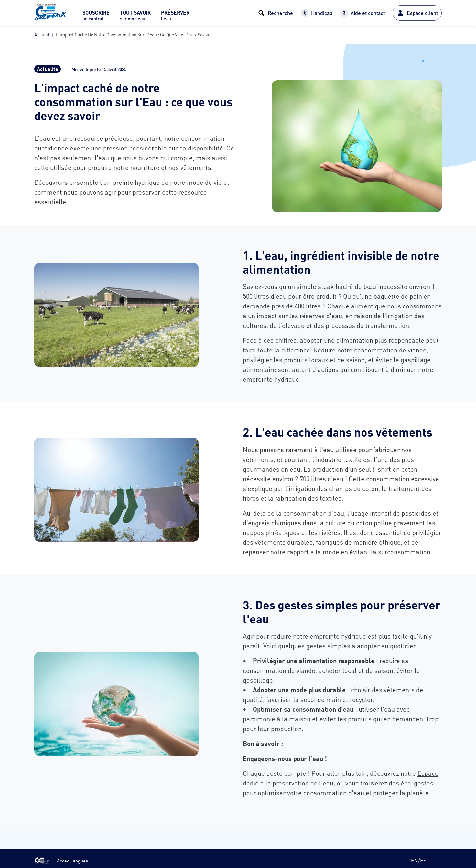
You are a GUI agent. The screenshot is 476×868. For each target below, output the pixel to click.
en (415, 860)
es (423, 860)
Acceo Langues (72, 861)
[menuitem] (96, 17)
